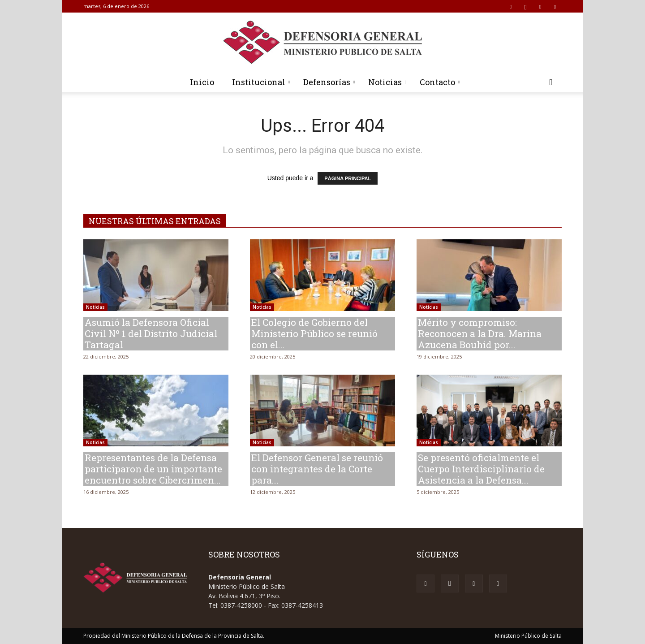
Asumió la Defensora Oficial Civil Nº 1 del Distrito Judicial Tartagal (151, 333)
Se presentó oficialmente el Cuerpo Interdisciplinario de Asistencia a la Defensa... (481, 469)
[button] (551, 83)
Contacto (440, 82)
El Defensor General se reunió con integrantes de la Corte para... (317, 469)
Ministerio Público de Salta (528, 636)
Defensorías (329, 82)
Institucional (261, 82)
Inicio (202, 82)
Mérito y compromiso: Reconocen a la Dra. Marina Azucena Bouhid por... (480, 333)
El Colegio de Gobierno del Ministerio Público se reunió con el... (314, 333)
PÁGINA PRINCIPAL (348, 178)
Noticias (387, 82)
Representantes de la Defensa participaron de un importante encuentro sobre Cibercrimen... (153, 469)
